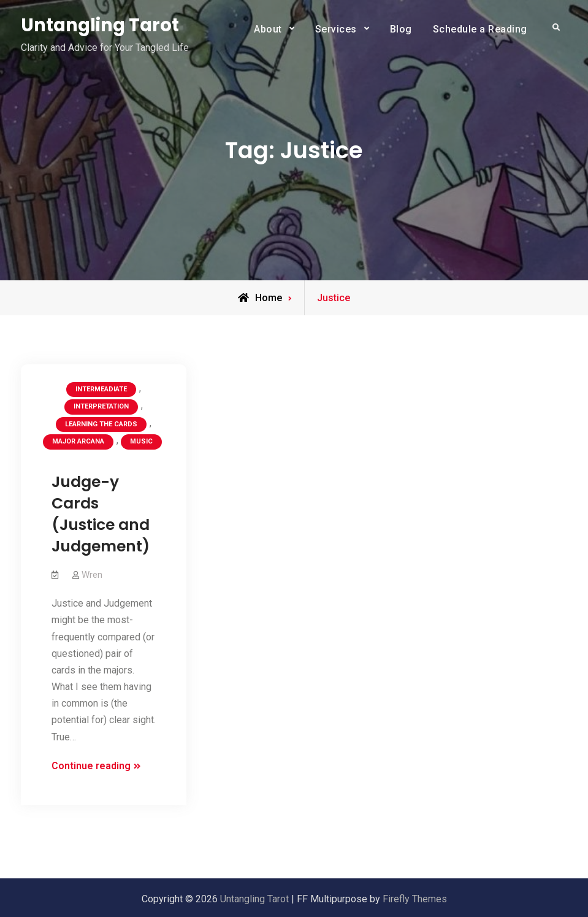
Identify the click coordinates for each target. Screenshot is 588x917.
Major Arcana (78, 441)
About (268, 29)
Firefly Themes (415, 899)
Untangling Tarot (100, 25)
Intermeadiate (101, 389)
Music (141, 441)
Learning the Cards (101, 424)
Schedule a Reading (480, 29)
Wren (92, 575)
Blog (401, 29)
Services (336, 29)
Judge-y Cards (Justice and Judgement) (101, 514)
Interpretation (101, 406)
